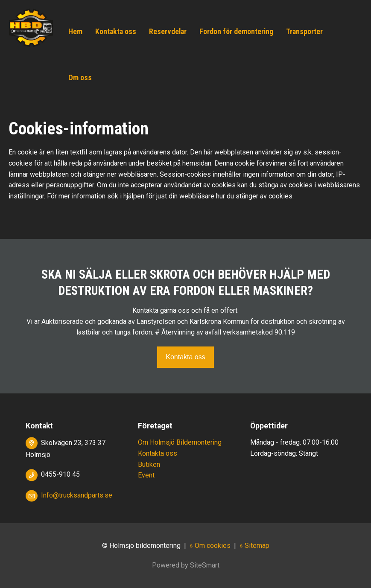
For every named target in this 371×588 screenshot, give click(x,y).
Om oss (80, 78)
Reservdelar (168, 32)
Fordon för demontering (236, 32)
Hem (75, 32)
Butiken (149, 464)
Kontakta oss (116, 32)
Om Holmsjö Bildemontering (180, 442)
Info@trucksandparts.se (77, 495)
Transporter (304, 32)
